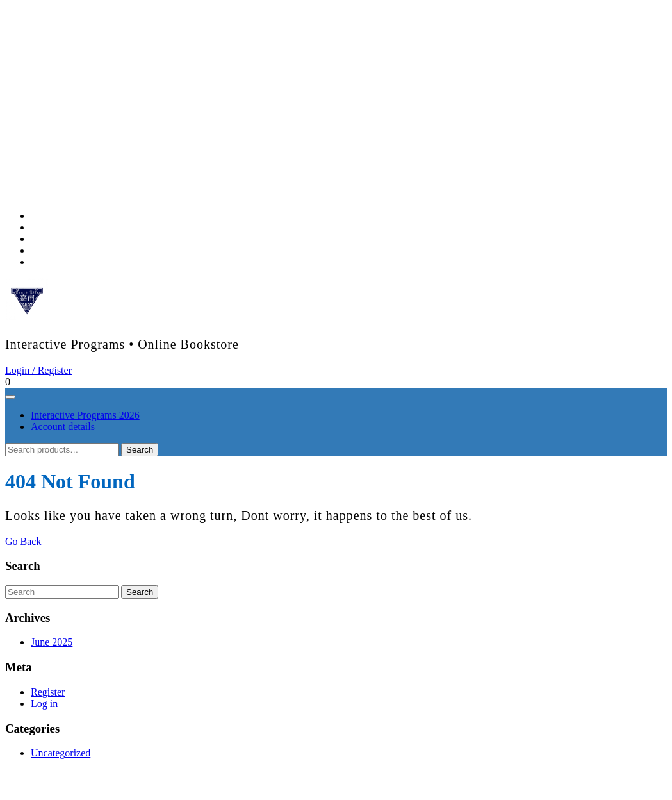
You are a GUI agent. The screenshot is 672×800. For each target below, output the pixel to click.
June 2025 (52, 642)
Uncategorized (61, 753)
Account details (63, 427)
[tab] (10, 397)
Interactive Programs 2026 (85, 415)
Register (48, 692)
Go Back (23, 541)
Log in (44, 704)
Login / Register (38, 370)
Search (140, 450)
